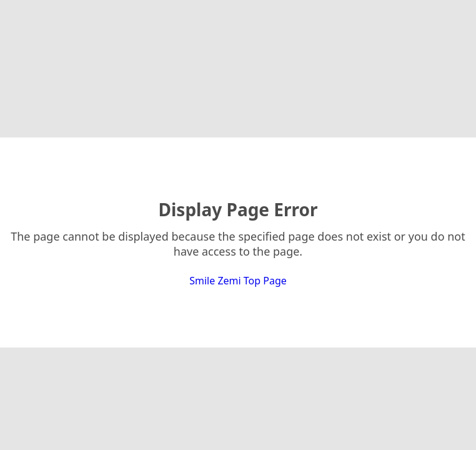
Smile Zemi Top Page (238, 281)
